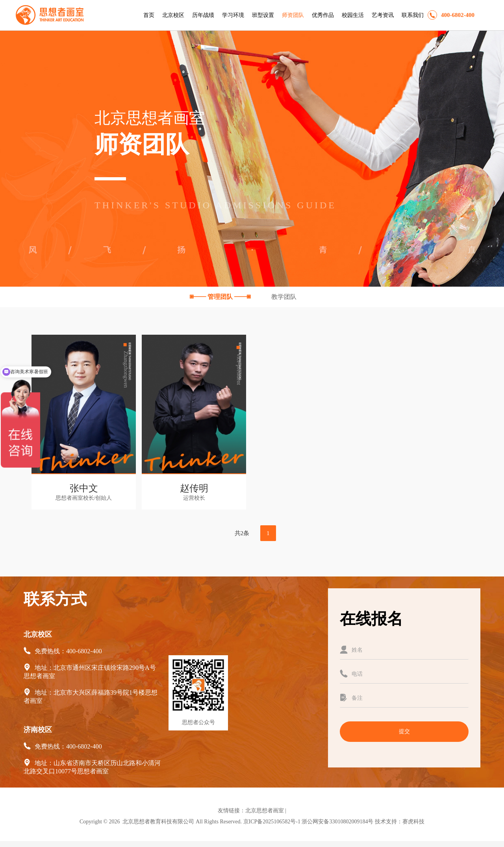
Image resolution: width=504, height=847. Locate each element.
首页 (149, 15)
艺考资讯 (383, 15)
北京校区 (173, 15)
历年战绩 (203, 15)
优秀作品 (323, 15)
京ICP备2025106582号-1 (272, 822)
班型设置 (263, 15)
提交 (404, 731)
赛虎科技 (413, 822)
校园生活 (353, 15)
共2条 (242, 533)
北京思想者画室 (265, 811)
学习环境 (233, 15)
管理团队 (221, 297)
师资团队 (293, 15)
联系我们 (413, 15)
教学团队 (284, 297)
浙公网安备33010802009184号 (337, 822)
